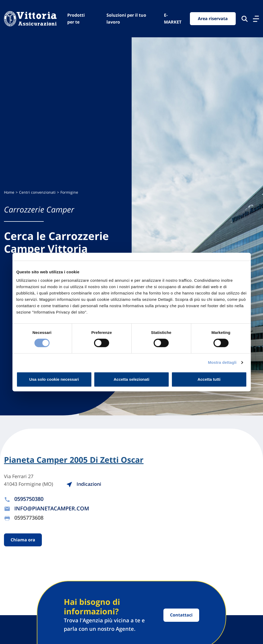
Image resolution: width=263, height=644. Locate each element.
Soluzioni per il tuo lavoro (126, 19)
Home (9, 192)
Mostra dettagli (222, 362)
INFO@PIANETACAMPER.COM (52, 508)
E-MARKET (173, 19)
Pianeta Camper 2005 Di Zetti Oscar (74, 460)
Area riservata (213, 19)
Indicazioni (84, 484)
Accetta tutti (209, 379)
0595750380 (29, 499)
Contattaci (181, 615)
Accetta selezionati (131, 379)
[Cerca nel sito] (245, 19)
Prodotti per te (76, 19)
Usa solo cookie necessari (54, 379)
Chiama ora (23, 540)
